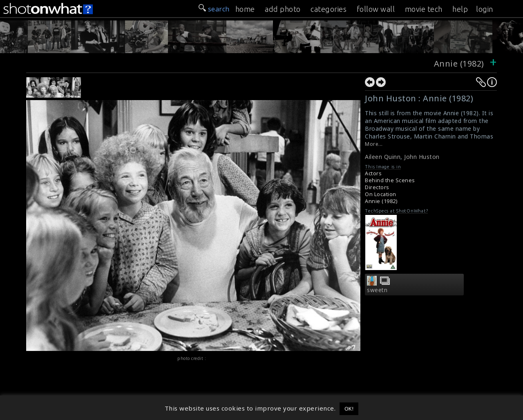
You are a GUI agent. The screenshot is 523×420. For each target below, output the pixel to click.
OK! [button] (349, 409)
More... (374, 144)
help (460, 9)
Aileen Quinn (383, 157)
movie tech (424, 9)
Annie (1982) (459, 64)
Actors (373, 173)
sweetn (377, 290)
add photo (283, 9)
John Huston (422, 157)
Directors (377, 187)
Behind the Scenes (390, 180)
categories (329, 9)
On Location (381, 194)
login (485, 9)
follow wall (376, 9)
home (245, 9)
